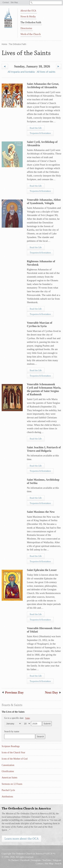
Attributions (7, 797)
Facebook (25, 860)
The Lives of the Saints (13, 712)
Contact (6, 2)
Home (4, 44)
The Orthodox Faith (17, 44)
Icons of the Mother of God (15, 759)
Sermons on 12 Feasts (12, 784)
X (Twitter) (14, 860)
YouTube (47, 860)
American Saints (9, 778)
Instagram (36, 860)
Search (58, 864)
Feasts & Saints (12, 705)
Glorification (8, 771)
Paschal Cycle (8, 790)
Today (28, 718)
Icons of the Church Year (13, 753)
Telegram (57, 860)
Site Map (14, 2)
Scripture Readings (11, 746)
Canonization (8, 765)
